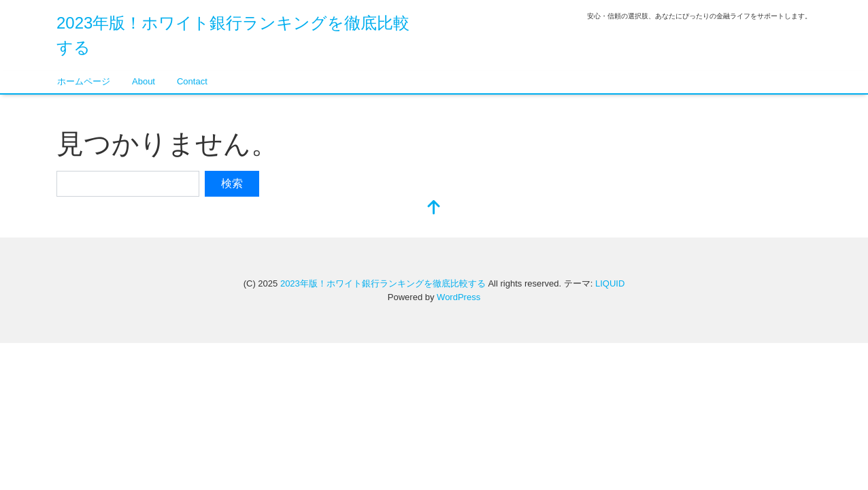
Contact (192, 81)
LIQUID (610, 283)
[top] (434, 209)
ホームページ (84, 81)
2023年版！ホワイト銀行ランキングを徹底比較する (383, 283)
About (144, 81)
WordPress (458, 297)
